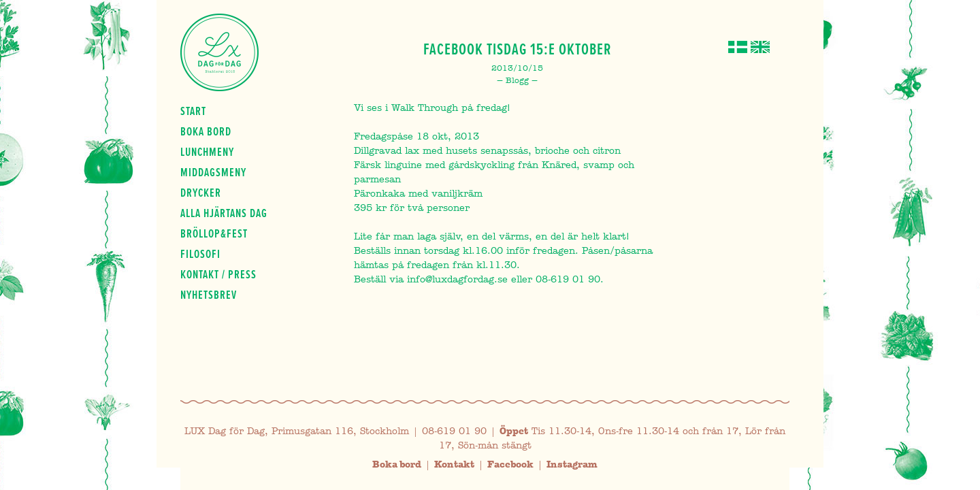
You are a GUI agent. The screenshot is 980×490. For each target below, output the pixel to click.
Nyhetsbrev (209, 295)
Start (193, 111)
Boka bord (206, 131)
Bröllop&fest (214, 233)
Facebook (510, 464)
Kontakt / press (218, 274)
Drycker (201, 193)
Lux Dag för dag (219, 52)
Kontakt (454, 464)
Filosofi (200, 254)
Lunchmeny (207, 152)
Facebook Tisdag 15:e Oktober (518, 49)
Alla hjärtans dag (224, 213)
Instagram (572, 464)
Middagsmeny (213, 172)
